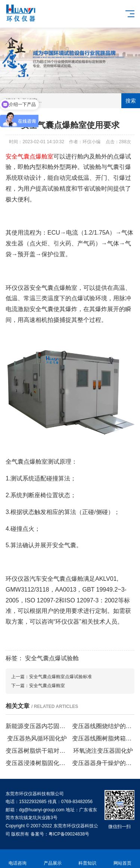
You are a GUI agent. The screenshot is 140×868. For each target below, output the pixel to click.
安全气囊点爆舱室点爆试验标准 (60, 677)
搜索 (131, 101)
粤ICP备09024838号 (69, 834)
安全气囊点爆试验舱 (52, 658)
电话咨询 (18, 859)
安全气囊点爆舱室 (47, 686)
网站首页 (122, 859)
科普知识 (88, 859)
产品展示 (53, 859)
